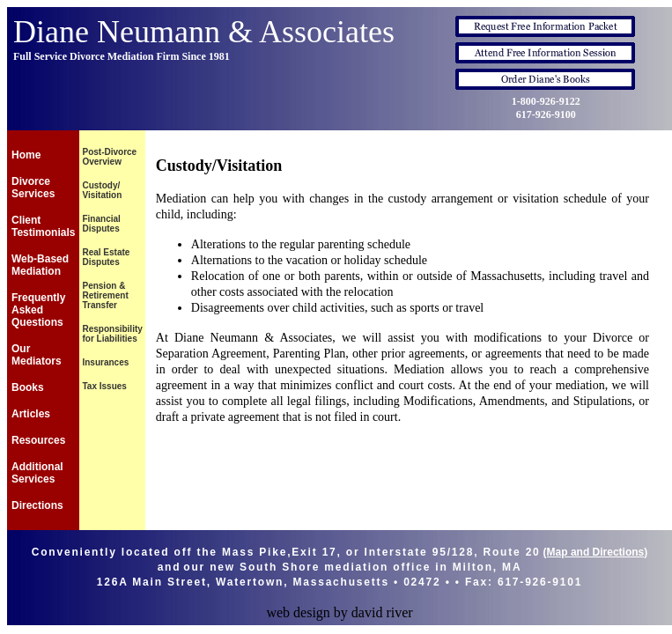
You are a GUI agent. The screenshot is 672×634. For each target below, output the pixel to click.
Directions (37, 505)
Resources (38, 440)
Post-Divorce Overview (109, 157)
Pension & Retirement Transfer (105, 295)
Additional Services (37, 473)
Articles (31, 414)
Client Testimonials (43, 226)
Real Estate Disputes (106, 257)
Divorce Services (33, 188)
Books (28, 387)
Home (26, 155)
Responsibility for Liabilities (112, 334)
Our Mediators (37, 355)
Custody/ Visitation (102, 190)
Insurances (105, 362)
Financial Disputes (101, 224)
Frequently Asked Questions (38, 310)
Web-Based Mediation (40, 265)
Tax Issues (104, 386)
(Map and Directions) (596, 552)
